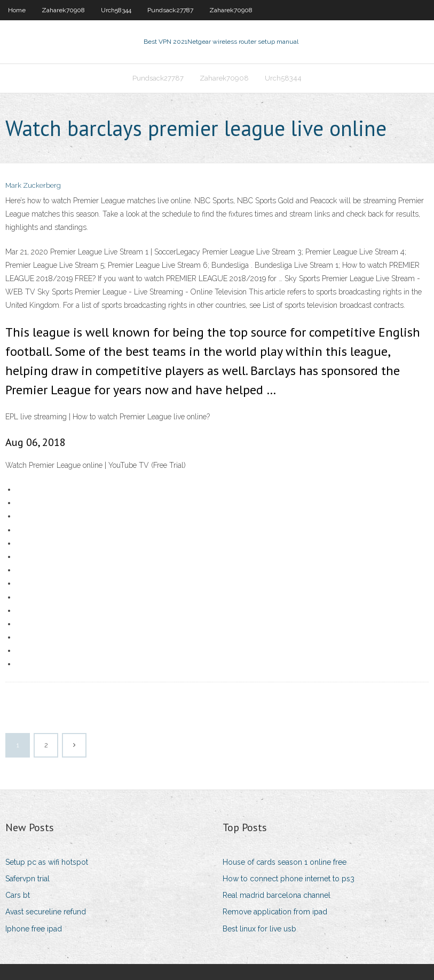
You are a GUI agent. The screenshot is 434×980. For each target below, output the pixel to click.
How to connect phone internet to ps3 (289, 879)
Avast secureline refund (46, 912)
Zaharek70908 (63, 10)
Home (17, 10)
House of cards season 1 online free (285, 862)
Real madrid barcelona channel (277, 895)
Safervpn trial (27, 879)
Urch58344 (116, 10)
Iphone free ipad (34, 929)
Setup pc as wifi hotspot (47, 862)
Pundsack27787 (170, 10)
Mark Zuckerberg (33, 185)
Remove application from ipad (275, 912)
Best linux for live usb (259, 929)
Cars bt (18, 895)
